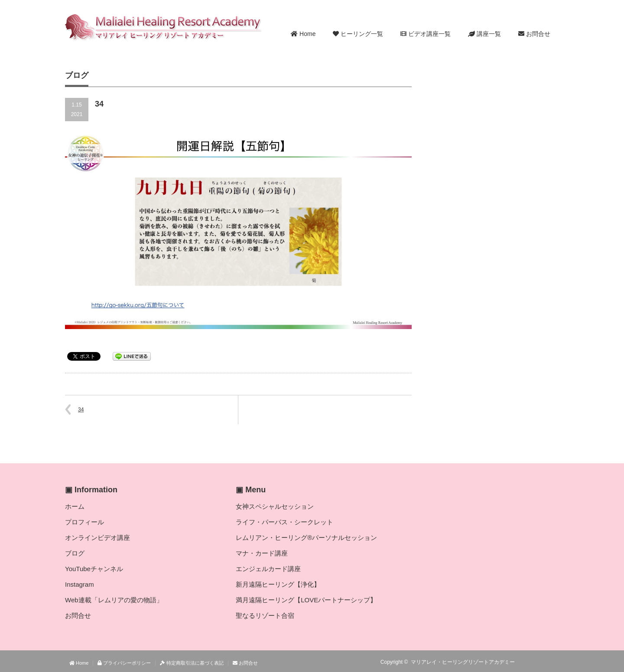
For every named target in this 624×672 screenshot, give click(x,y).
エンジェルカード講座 (268, 569)
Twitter (541, 662)
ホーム (75, 506)
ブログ (75, 553)
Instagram (80, 584)
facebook (554, 662)
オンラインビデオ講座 (97, 538)
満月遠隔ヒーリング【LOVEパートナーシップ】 (306, 600)
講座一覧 (484, 34)
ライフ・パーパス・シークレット (284, 522)
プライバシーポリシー (124, 663)
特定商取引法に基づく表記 (192, 663)
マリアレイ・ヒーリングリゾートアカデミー (463, 662)
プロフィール (84, 522)
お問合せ (534, 34)
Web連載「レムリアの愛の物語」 (114, 600)
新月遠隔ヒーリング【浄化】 (278, 584)
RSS (529, 662)
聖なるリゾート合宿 (265, 615)
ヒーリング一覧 (358, 34)
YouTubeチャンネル (94, 569)
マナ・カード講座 (262, 553)
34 (81, 410)
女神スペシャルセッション (275, 506)
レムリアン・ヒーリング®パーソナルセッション (306, 538)
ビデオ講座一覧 (426, 34)
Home (303, 34)
